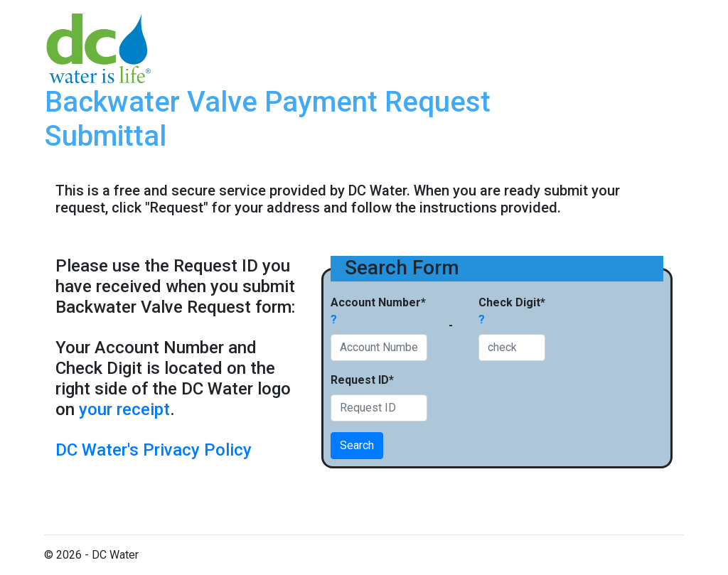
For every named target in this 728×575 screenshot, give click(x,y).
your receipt (124, 409)
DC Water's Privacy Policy (154, 450)
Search (357, 445)
